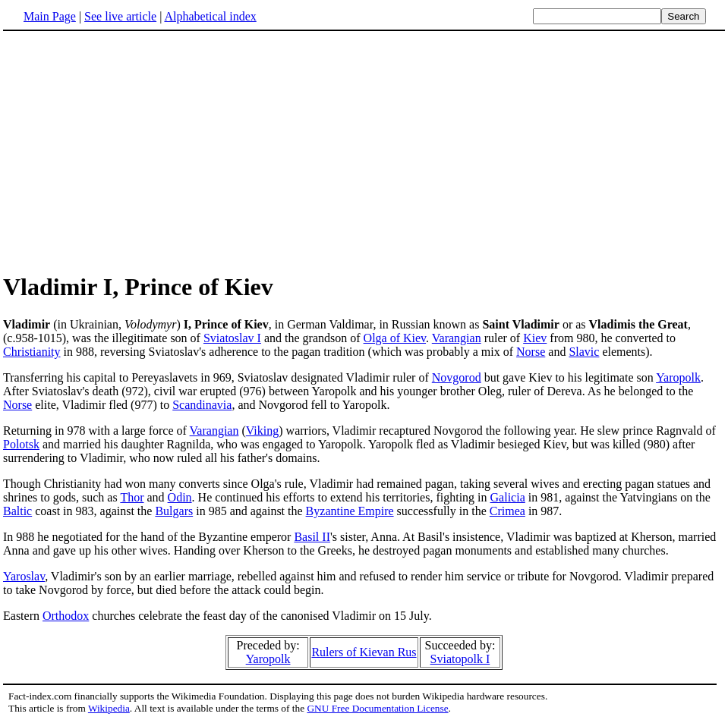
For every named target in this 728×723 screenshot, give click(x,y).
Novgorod (457, 377)
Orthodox (66, 616)
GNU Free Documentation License (377, 708)
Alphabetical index (210, 16)
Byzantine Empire (350, 511)
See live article (120, 16)
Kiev (535, 338)
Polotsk (21, 444)
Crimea (507, 511)
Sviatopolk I (460, 659)
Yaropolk (678, 377)
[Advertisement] (131, 151)
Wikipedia (109, 708)
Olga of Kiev (395, 338)
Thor (132, 497)
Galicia (508, 497)
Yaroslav (24, 576)
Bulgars (174, 511)
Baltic (17, 511)
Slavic (584, 352)
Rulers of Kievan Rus (364, 652)
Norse (531, 352)
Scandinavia (202, 405)
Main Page (50, 16)
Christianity (32, 352)
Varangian (457, 338)
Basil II (312, 537)
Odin (180, 497)
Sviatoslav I (232, 338)
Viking (262, 431)
